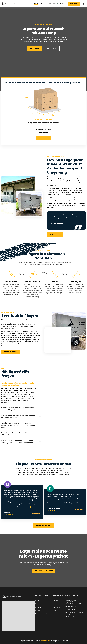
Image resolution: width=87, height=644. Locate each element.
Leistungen (48, 4)
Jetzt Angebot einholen (43, 571)
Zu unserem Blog (10, 352)
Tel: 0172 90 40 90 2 (72, 606)
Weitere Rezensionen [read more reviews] (44, 526)
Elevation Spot (45, 641)
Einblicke (52, 48)
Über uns (63, 4)
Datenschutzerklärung (43, 614)
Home (36, 4)
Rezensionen (57, 607)
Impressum (39, 607)
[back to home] (9, 4)
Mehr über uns (55, 234)
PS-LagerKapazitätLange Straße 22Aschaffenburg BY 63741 (73, 602)
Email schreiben (70, 609)
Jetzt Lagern (34, 48)
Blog (41, 4)
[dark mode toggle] (84, 4)
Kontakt (74, 4)
